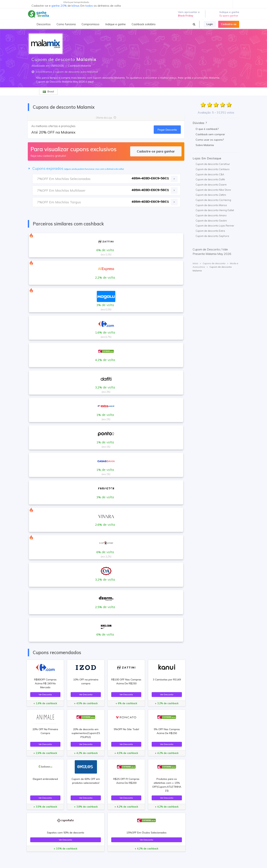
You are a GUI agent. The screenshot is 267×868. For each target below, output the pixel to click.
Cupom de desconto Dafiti (210, 179)
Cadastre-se (229, 24)
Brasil (48, 91)
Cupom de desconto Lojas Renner (215, 226)
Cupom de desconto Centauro (213, 169)
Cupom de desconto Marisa (211, 205)
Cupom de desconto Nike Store (213, 190)
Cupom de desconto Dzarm (211, 185)
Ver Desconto (45, 694)
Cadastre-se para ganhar (156, 151)
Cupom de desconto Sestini (211, 221)
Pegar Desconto (167, 130)
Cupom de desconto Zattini (211, 195)
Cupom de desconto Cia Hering (213, 200)
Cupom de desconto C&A (210, 174)
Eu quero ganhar (229, 16)
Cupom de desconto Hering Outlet (215, 210)
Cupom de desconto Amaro (211, 215)
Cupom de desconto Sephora (212, 236)
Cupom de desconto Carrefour (213, 164)
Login (210, 24)
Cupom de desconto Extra (210, 231)
